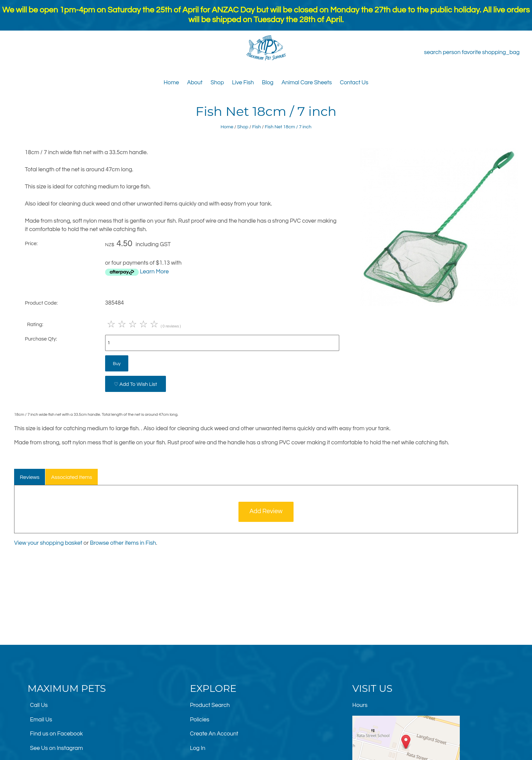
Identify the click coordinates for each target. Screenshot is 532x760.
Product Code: (41, 303)
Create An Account (214, 734)
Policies (200, 720)
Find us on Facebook (56, 734)
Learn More (154, 272)
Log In (198, 748)
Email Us (41, 720)
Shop (217, 83)
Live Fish (243, 83)
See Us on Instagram (56, 748)
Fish (257, 127)
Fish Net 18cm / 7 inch (288, 127)
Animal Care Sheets (307, 83)
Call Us (39, 705)
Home (171, 83)
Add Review (266, 511)
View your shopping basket (48, 543)
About (195, 83)
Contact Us (354, 83)
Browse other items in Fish (123, 543)
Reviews (30, 477)
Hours (360, 705)
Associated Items (72, 477)
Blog (268, 83)
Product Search (210, 705)
